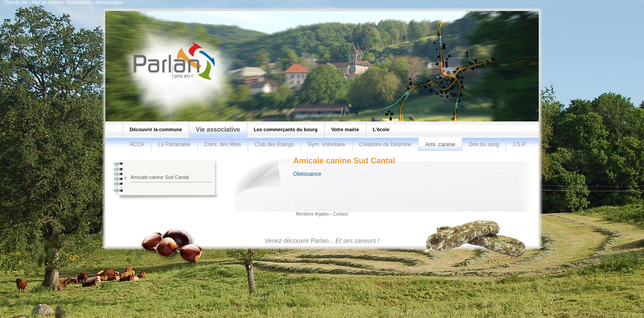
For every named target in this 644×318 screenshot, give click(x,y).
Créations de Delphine (385, 144)
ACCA (137, 144)
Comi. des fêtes (223, 144)
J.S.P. (519, 144)
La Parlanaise (174, 144)
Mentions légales (312, 214)
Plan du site (16, 2)
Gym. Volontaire (326, 144)
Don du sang (484, 144)
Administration (109, 2)
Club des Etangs (274, 144)
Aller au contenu (47, 2)
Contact (341, 214)
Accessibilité (79, 2)
